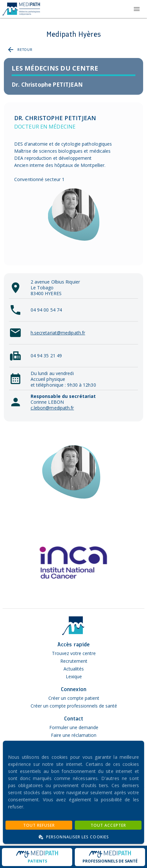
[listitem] (73, 85)
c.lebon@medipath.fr (52, 408)
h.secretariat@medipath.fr (58, 333)
